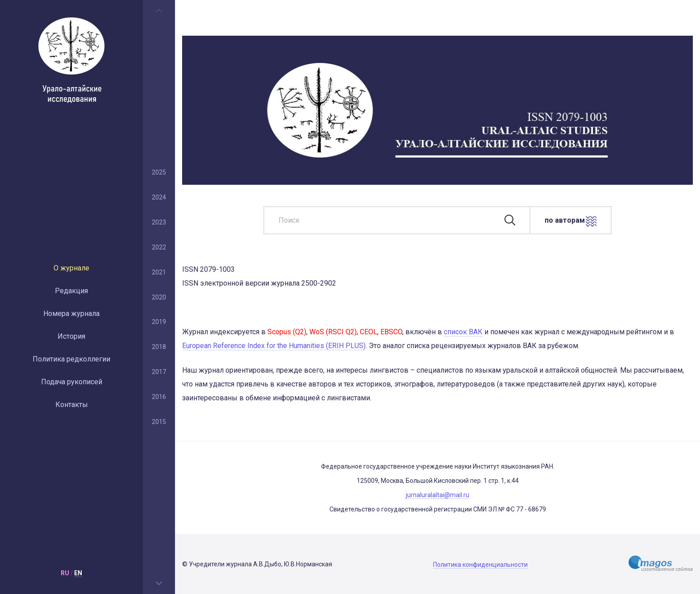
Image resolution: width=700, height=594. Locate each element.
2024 (159, 197)
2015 (159, 422)
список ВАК (463, 332)
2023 (159, 222)
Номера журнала (71, 314)
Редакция (71, 291)
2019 (159, 322)
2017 (159, 372)
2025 (159, 172)
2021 (159, 272)
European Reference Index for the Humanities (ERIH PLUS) (274, 346)
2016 (159, 397)
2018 (159, 347)
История (71, 336)
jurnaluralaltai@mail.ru (437, 495)
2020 (159, 297)
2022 (159, 247)
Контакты (72, 405)
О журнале (71, 268)
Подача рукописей (72, 382)
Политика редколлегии (71, 359)
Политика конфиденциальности (480, 565)
